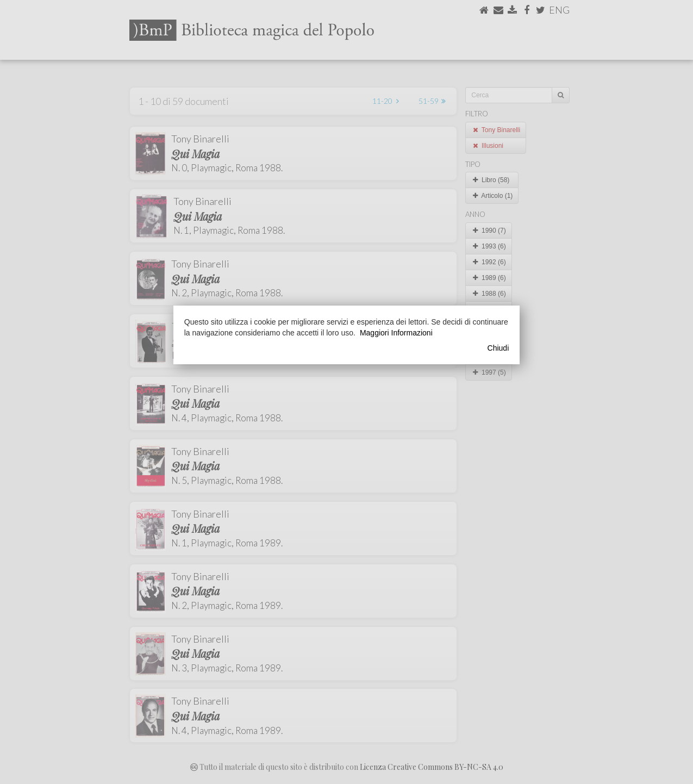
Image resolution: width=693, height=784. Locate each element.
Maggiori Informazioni (396, 333)
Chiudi (498, 348)
